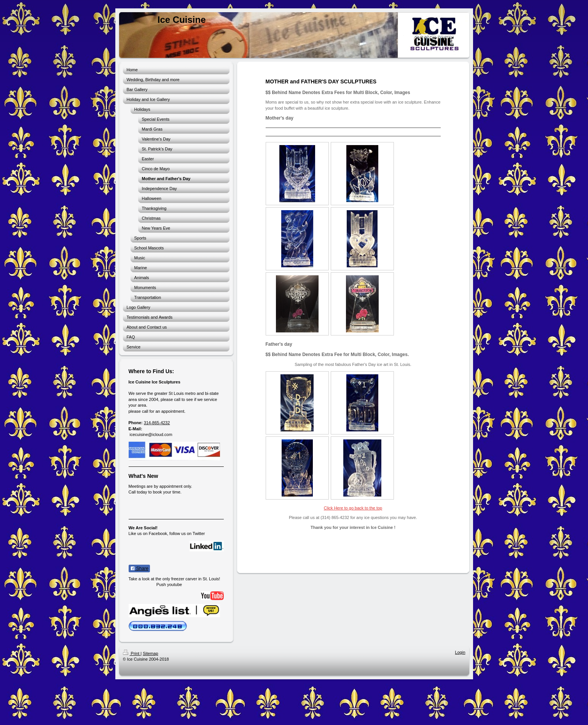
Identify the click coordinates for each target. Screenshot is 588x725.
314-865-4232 (157, 423)
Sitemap (150, 653)
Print (132, 653)
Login (460, 652)
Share (139, 569)
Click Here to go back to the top (353, 508)
